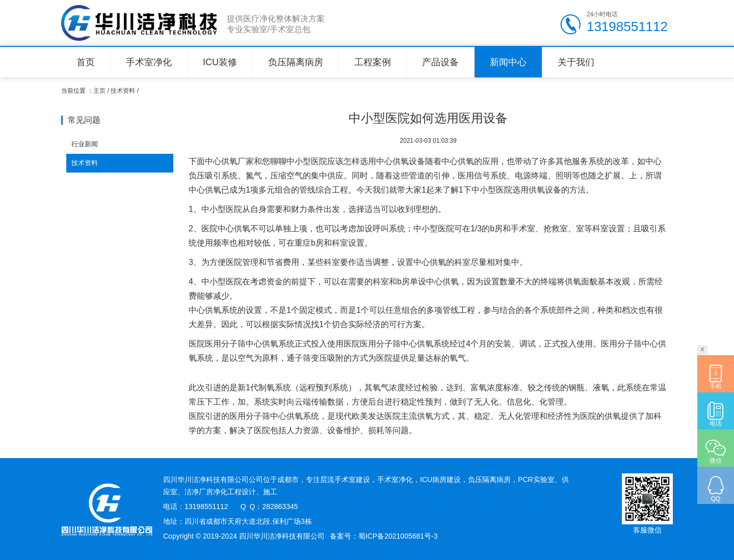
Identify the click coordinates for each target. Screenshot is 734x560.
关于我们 (576, 62)
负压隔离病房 (296, 62)
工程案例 (373, 62)
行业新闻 (85, 144)
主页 (99, 91)
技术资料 (123, 91)
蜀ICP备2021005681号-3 (398, 536)
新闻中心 (508, 62)
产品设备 (440, 62)
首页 (86, 62)
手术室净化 (149, 62)
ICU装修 (220, 62)
